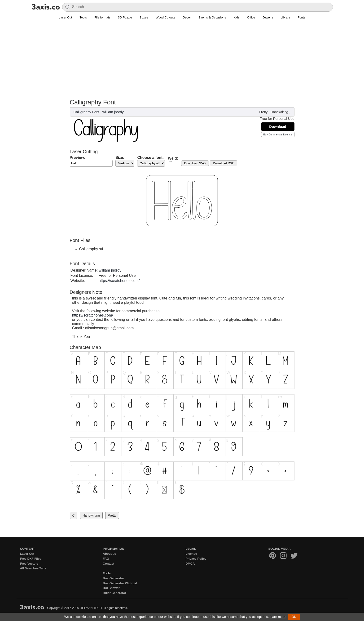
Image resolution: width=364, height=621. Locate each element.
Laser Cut (65, 17)
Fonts (301, 17)
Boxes (144, 17)
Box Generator (114, 578)
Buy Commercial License (278, 134)
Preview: (78, 158)
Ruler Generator (115, 593)
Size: (120, 158)
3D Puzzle (125, 17)
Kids (236, 17)
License (191, 554)
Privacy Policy (196, 559)
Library (285, 17)
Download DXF (224, 163)
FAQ (106, 559)
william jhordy (113, 112)
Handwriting (279, 112)
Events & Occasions (212, 17)
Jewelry (268, 17)
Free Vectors (29, 564)
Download (278, 127)
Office (251, 17)
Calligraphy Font (86, 112)
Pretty (263, 112)
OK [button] (294, 617)
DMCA (190, 564)
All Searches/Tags (33, 568)
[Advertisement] (182, 57)
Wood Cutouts (165, 17)
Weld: (173, 158)
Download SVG (195, 163)
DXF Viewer (111, 588)
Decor (187, 17)
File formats (102, 17)
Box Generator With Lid (120, 583)
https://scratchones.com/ (119, 281)
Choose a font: (150, 158)
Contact (109, 564)
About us (110, 554)
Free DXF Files (31, 559)
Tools (83, 17)
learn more (278, 617)
